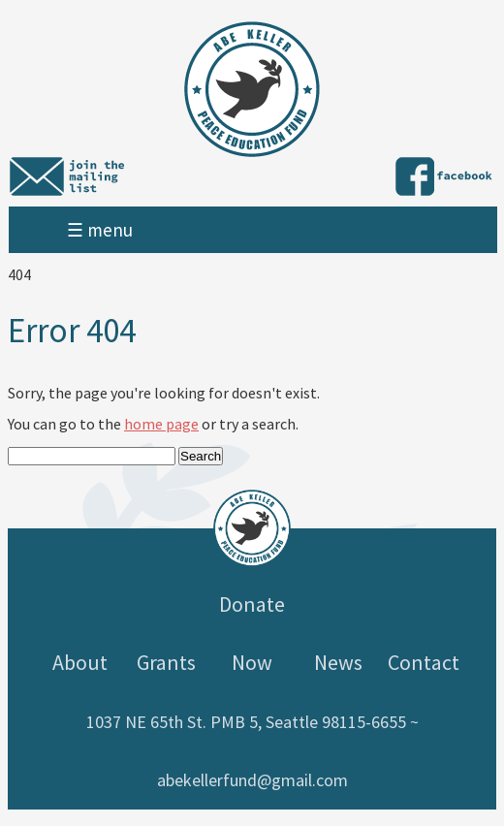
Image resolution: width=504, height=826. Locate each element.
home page (161, 424)
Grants (166, 662)
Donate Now (252, 633)
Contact (424, 662)
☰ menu (100, 230)
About (80, 662)
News (338, 662)
